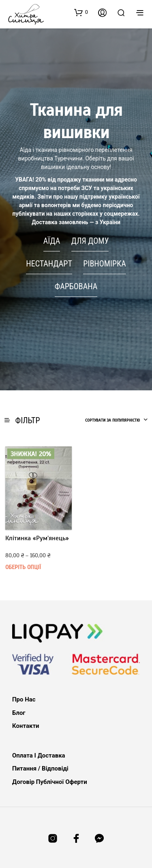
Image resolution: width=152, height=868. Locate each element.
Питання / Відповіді (40, 768)
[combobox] (117, 420)
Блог (19, 713)
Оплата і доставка (39, 755)
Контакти (26, 726)
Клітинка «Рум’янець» (37, 538)
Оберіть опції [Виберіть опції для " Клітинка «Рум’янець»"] (23, 567)
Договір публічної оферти (50, 782)
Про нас (24, 699)
